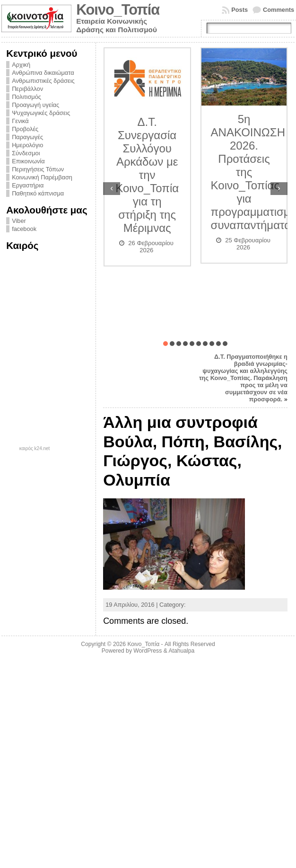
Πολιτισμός (26, 97)
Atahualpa (181, 651)
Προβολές (25, 129)
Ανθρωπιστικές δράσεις (43, 81)
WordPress (148, 651)
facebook (24, 229)
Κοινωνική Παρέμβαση (42, 177)
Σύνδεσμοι (26, 153)
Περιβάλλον (27, 89)
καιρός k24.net (35, 449)
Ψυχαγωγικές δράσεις (41, 113)
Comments (279, 10)
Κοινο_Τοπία (118, 10)
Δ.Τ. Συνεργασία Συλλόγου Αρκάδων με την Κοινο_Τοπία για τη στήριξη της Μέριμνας (147, 175)
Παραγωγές (27, 137)
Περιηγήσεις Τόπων (38, 169)
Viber (19, 221)
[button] (165, 344)
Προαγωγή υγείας (35, 105)
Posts (239, 10)
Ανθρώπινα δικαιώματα (43, 73)
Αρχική (21, 65)
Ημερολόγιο (27, 145)
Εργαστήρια (28, 185)
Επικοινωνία (28, 161)
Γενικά (20, 121)
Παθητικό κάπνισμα (38, 193)
